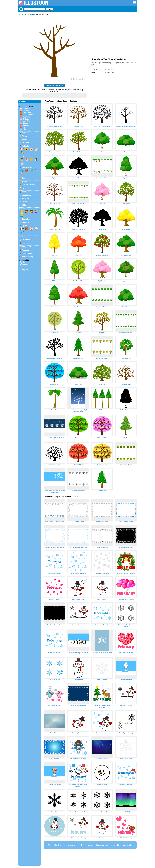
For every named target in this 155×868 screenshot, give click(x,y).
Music (25, 236)
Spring (25, 123)
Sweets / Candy (28, 185)
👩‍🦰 (36, 211)
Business (26, 240)
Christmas (27, 111)
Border (23, 262)
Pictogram (24, 270)
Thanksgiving (28, 115)
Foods (25, 181)
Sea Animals (27, 167)
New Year (26, 121)
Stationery (26, 222)
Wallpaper (24, 264)
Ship (24, 205)
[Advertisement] (114, 37)
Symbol (30, 253)
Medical (25, 243)
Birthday (26, 119)
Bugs (24, 178)
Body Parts (27, 247)
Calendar (26, 109)
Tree (33, 14)
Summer (26, 125)
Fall (24, 127)
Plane (24, 202)
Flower (25, 136)
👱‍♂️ (22, 215)
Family (22, 209)
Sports (25, 226)
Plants (25, 139)
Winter (29, 14)
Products (26, 250)
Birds (24, 157)
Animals (25, 146)
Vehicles (26, 198)
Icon (24, 253)
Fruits (24, 192)
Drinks (25, 188)
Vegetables (27, 195)
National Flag (27, 257)
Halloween (27, 113)
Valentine (26, 117)
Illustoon (21, 14)
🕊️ (22, 163)
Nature (25, 133)
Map (22, 266)
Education (26, 219)
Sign (22, 268)
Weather (25, 143)
